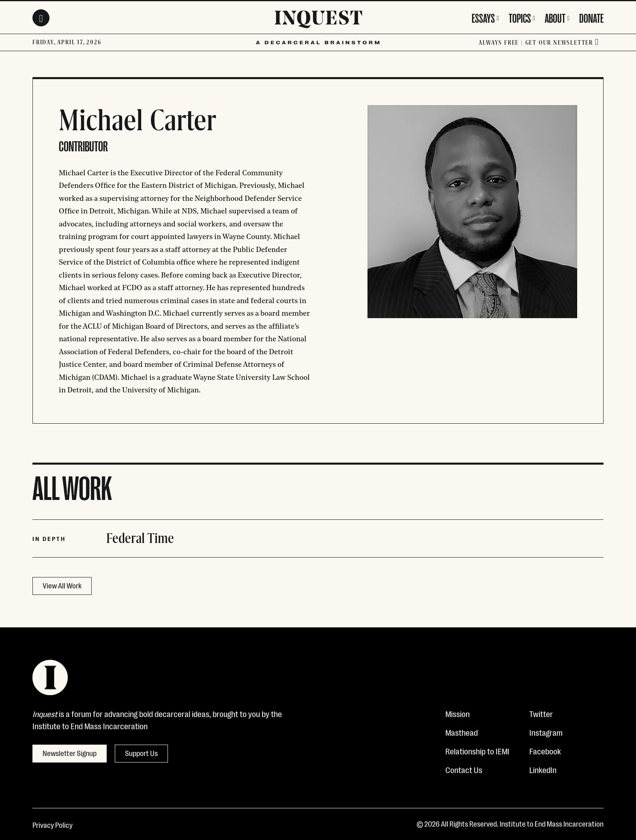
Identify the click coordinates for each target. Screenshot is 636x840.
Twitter (541, 713)
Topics (520, 17)
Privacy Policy (53, 825)
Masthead (462, 732)
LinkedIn (543, 769)
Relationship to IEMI (477, 751)
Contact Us (464, 769)
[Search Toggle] (41, 18)
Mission (458, 713)
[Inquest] (318, 21)
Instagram (546, 732)
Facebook (545, 751)
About (555, 17)
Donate (591, 17)
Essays (483, 17)
